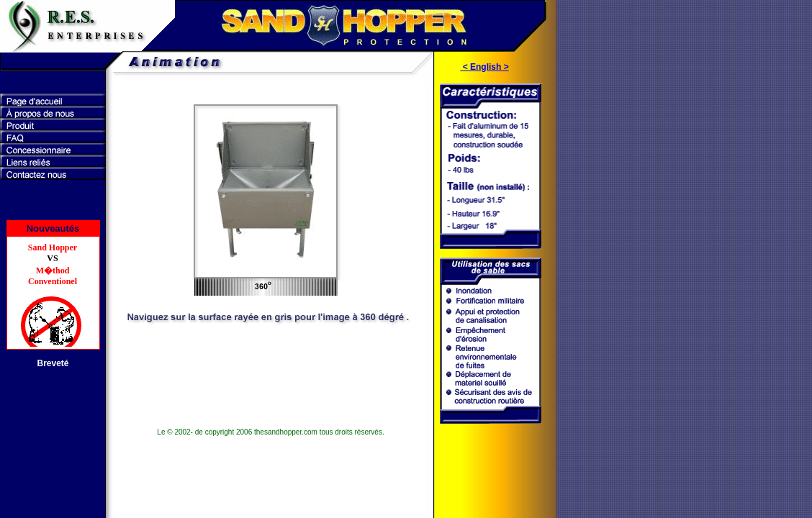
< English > (484, 67)
